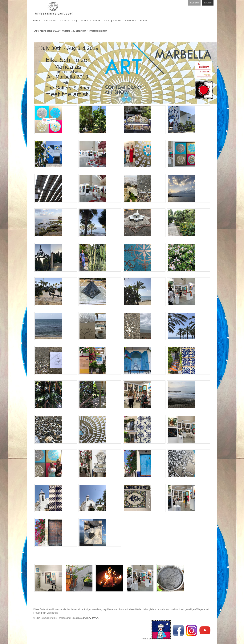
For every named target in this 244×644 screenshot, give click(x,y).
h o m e (36, 21)
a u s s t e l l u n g (69, 21)
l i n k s (144, 21)
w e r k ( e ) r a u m (91, 21)
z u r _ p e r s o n (113, 21)
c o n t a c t (130, 21)
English (208, 3)
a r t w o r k (50, 21)
